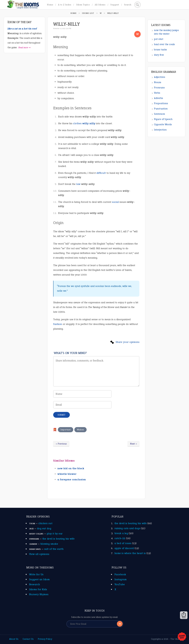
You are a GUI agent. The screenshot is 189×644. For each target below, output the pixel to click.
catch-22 (120, 538)
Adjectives (160, 77)
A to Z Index (65, 5)
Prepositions (161, 103)
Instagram (121, 579)
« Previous (61, 444)
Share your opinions (128, 342)
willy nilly (89, 123)
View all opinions (39, 554)
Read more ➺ (25, 48)
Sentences (160, 114)
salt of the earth (54, 549)
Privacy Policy (45, 639)
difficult (101, 173)
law (78, 184)
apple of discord (124, 548)
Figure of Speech (163, 119)
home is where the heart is (130, 553)
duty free (159, 55)
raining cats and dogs (127, 528)
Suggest (115, 5)
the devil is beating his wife (59, 539)
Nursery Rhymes (39, 594)
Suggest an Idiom (39, 579)
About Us (14, 639)
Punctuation (161, 109)
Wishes (80, 430)
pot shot (159, 39)
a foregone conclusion (72, 479)
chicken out (45, 523)
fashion (58, 324)
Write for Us (36, 574)
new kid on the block (71, 468)
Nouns (158, 82)
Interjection (160, 130)
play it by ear (55, 534)
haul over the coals (164, 44)
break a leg (121, 533)
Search (128, 5)
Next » (133, 444)
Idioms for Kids (38, 589)
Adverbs (159, 98)
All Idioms (100, 5)
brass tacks (160, 50)
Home (50, 5)
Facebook (120, 574)
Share (184, 615)
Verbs (157, 93)
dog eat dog (44, 528)
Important (66, 430)
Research (35, 584)
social (115, 202)
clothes (77, 123)
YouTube (120, 584)
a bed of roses (123, 543)
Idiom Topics (83, 5)
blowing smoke (49, 544)
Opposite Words (163, 124)
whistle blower (67, 474)
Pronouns (159, 88)
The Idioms (176, 639)
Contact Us (28, 639)
